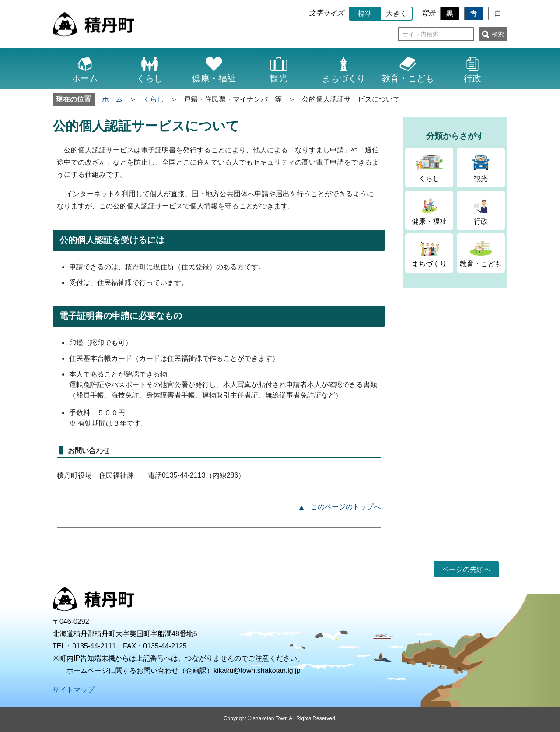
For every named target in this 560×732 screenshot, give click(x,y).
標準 (365, 13)
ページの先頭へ (466, 569)
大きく (396, 13)
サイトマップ (73, 690)
